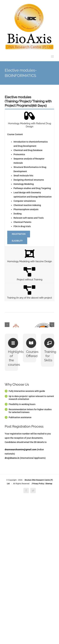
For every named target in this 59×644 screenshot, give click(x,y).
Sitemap (49, 613)
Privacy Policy (38, 613)
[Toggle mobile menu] (53, 56)
